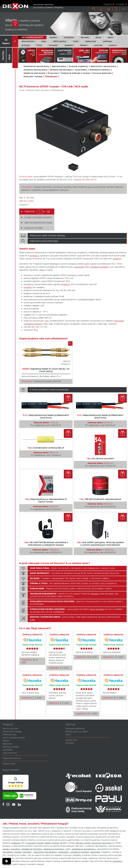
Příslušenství (51, 77)
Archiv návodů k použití (14, 738)
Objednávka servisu (12, 758)
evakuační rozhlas (35, 843)
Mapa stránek (9, 764)
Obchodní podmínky (75, 729)
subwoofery (64, 852)
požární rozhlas (52, 843)
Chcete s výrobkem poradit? (38, 217)
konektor (117, 259)
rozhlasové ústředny (99, 267)
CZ (123, 9)
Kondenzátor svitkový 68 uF (46, 448)
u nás (32, 620)
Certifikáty (8, 750)
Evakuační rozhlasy (33, 77)
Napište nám (71, 740)
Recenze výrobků (11, 747)
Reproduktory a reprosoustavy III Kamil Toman (46, 500)
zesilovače (79, 267)
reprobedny (8, 852)
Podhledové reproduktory (36, 66)
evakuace (16, 843)
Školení (6, 741)
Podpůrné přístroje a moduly (76, 73)
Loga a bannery (10, 753)
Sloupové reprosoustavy (35, 70)
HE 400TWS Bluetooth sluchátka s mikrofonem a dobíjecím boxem (46, 544)
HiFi (47, 321)
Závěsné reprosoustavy (61, 70)
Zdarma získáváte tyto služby (38, 223)
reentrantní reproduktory (45, 852)
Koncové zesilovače (102, 73)
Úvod (22, 90)
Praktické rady (9, 735)
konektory (34, 256)
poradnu (95, 594)
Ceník (68, 735)
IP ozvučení (53, 73)
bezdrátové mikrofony (54, 849)
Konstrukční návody (12, 732)
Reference (7, 744)
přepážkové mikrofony (32, 849)
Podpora (108, 4)
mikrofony (16, 849)
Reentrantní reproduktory (103, 66)
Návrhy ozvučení (10, 729)
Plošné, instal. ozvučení (38, 90)
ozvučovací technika (101, 843)
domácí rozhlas (83, 843)
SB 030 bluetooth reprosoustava (100, 499)
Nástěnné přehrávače (34, 73)
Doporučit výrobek (33, 228)
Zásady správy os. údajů (76, 732)
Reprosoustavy (59, 66)
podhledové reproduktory (84, 849)
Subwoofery (81, 70)
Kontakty (120, 4)
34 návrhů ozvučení (100, 459)
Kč (116, 9)
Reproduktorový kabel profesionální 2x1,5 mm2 (46, 416)
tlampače (27, 852)
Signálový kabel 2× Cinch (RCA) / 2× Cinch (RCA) (46, 370)
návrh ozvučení (97, 609)
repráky (6, 849)
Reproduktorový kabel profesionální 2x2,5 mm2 (100, 416)
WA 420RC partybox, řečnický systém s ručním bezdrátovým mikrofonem (100, 544)
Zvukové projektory (78, 66)
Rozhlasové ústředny (100, 70)
